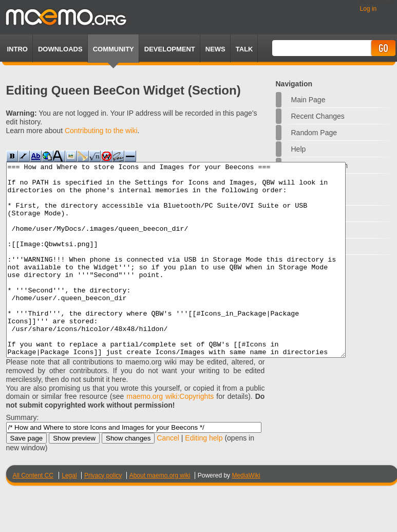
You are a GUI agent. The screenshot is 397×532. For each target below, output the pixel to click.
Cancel (168, 476)
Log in (368, 9)
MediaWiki (246, 514)
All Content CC (33, 514)
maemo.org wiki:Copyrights (170, 435)
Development (170, 49)
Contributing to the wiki (101, 131)
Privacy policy (103, 514)
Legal (69, 514)
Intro (17, 49)
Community (114, 49)
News (215, 49)
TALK (244, 49)
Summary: (23, 456)
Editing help (204, 476)
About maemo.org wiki (160, 514)
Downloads (60, 49)
